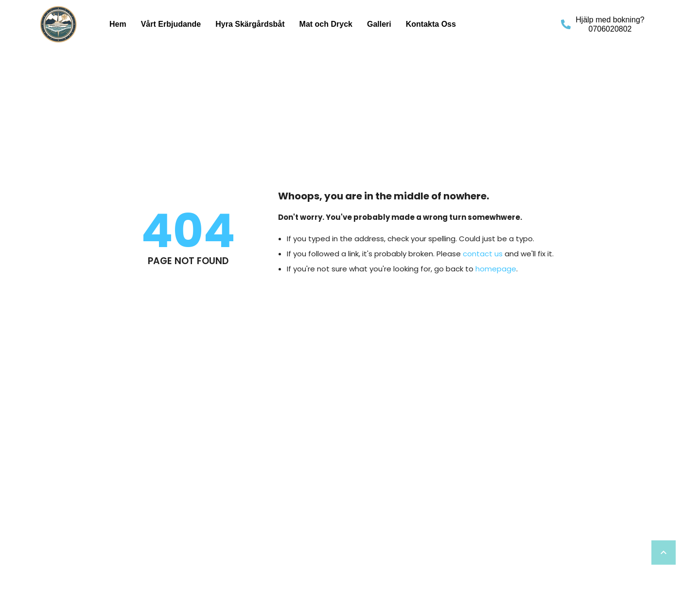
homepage (496, 269)
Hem (118, 24)
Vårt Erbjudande (171, 24)
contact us (483, 254)
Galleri (379, 24)
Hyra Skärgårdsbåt (250, 24)
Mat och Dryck (326, 24)
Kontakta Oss (431, 24)
